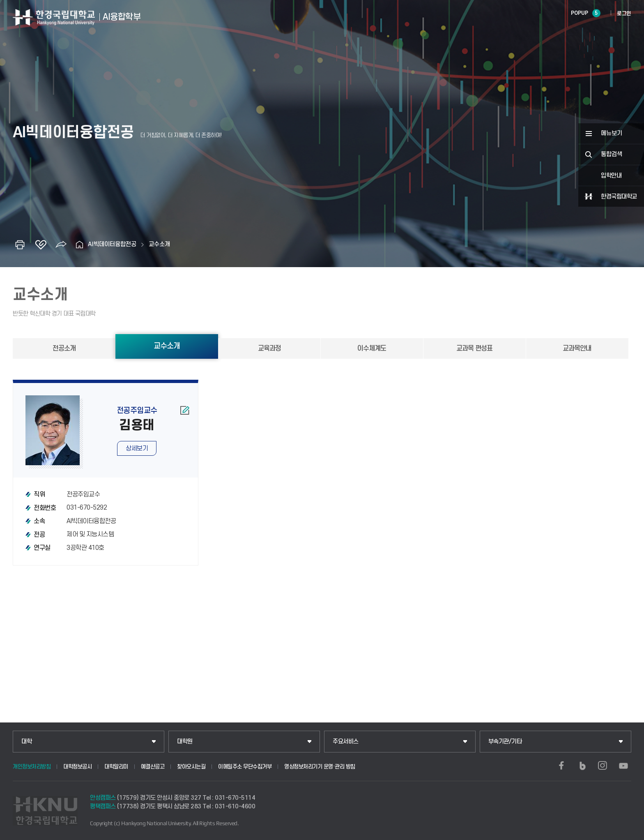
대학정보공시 (77, 767)
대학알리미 (116, 767)
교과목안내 (577, 348)
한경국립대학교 (619, 197)
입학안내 (611, 176)
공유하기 (61, 245)
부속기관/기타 (505, 742)
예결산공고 (153, 767)
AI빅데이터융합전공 (112, 244)
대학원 (185, 742)
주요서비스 (346, 742)
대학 (26, 742)
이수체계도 (372, 348)
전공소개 (64, 348)
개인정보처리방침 (32, 767)
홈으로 (80, 245)
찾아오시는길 (191, 767)
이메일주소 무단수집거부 (245, 767)
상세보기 (137, 448)
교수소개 (159, 244)
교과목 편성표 (474, 348)
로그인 (624, 14)
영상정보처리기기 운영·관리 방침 (320, 767)
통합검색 (612, 154)
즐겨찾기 (41, 245)
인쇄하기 (20, 245)
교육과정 (269, 348)
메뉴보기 (612, 133)
